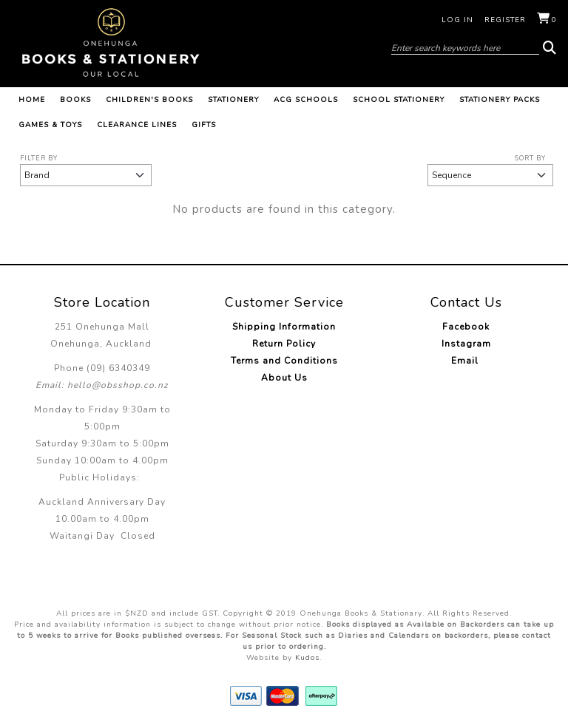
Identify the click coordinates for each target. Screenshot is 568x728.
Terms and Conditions (284, 361)
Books (75, 100)
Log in (457, 20)
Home (32, 100)
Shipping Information (284, 327)
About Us (284, 378)
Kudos (307, 658)
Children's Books (149, 100)
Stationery (233, 100)
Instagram (466, 344)
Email (466, 361)
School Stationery (399, 100)
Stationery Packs (500, 100)
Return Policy (284, 344)
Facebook (466, 327)
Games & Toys (50, 125)
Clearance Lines (137, 125)
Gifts (204, 125)
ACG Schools (306, 100)
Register (505, 20)
